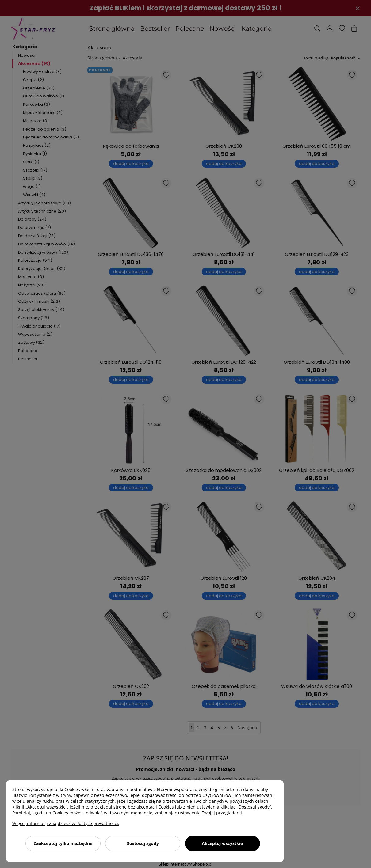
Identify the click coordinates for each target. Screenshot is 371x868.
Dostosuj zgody (143, 843)
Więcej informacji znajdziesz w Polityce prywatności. (66, 823)
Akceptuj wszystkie (222, 843)
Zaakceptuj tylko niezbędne (63, 843)
